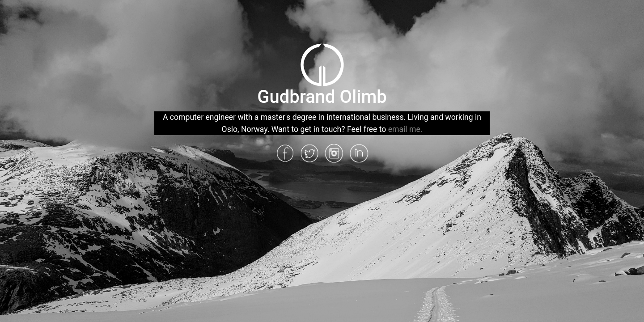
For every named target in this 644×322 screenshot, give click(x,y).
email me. (405, 129)
